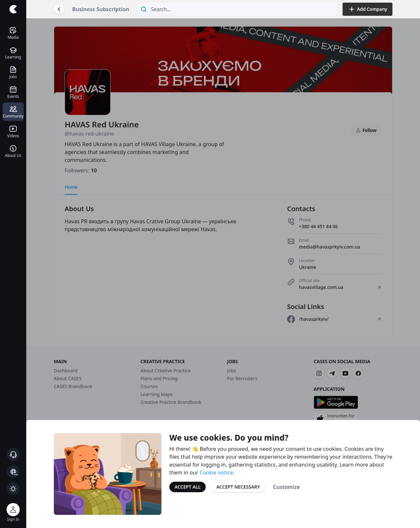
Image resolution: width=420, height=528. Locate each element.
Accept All (188, 487)
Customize (286, 487)
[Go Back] (59, 9)
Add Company (367, 9)
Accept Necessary (238, 487)
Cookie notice (216, 473)
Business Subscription (101, 9)
